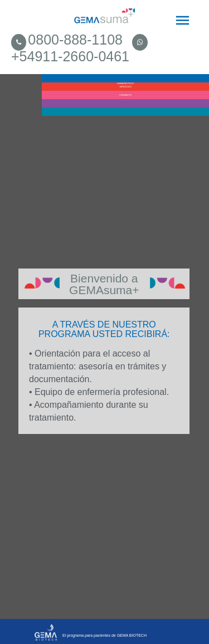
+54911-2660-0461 (70, 56)
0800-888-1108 (75, 40)
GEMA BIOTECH (125, 82)
